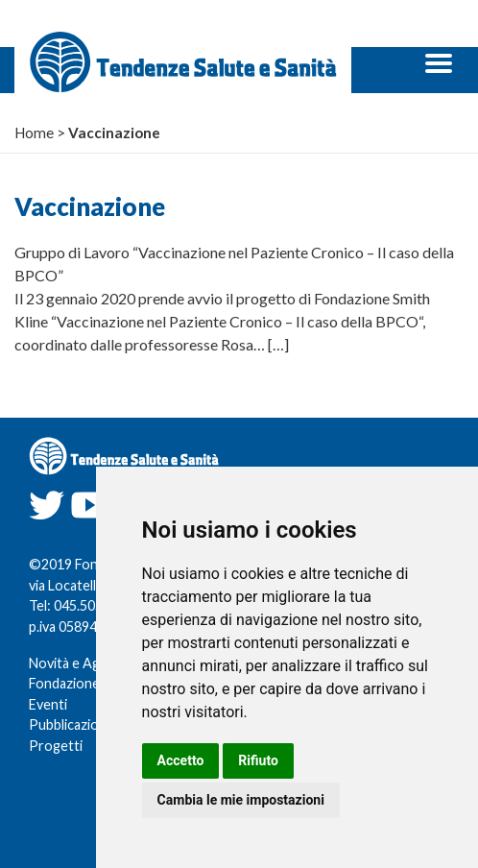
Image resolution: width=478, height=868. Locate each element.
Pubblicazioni (69, 724)
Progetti (56, 746)
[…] (278, 344)
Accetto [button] (181, 760)
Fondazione (64, 683)
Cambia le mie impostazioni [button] (241, 800)
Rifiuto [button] (258, 760)
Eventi (48, 704)
